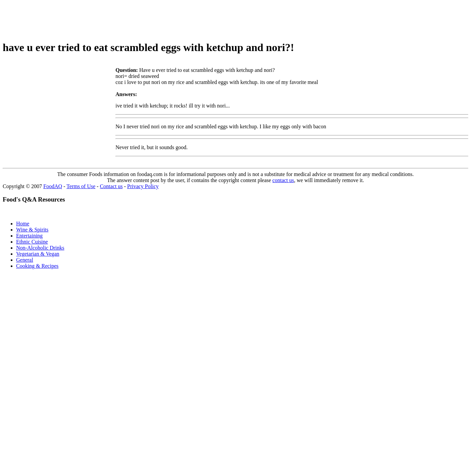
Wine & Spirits (32, 230)
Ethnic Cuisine (32, 242)
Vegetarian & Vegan (38, 254)
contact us (283, 180)
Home (23, 224)
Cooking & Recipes (37, 266)
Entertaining (29, 236)
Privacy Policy (143, 186)
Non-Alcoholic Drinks (40, 248)
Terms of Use (81, 186)
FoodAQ (53, 186)
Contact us (111, 186)
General (25, 260)
